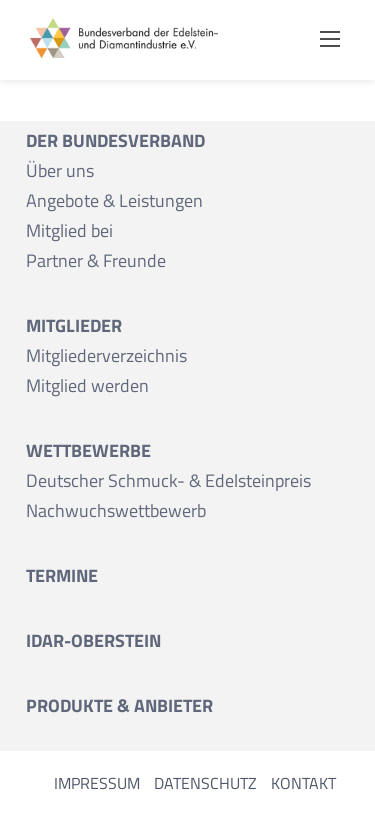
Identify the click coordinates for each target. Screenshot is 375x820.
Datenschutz (205, 783)
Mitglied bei (69, 230)
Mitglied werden (87, 385)
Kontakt (303, 783)
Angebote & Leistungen (114, 200)
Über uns (60, 170)
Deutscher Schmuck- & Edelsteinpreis (168, 480)
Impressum (97, 783)
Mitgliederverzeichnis (106, 355)
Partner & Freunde (96, 260)
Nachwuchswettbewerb (116, 510)
